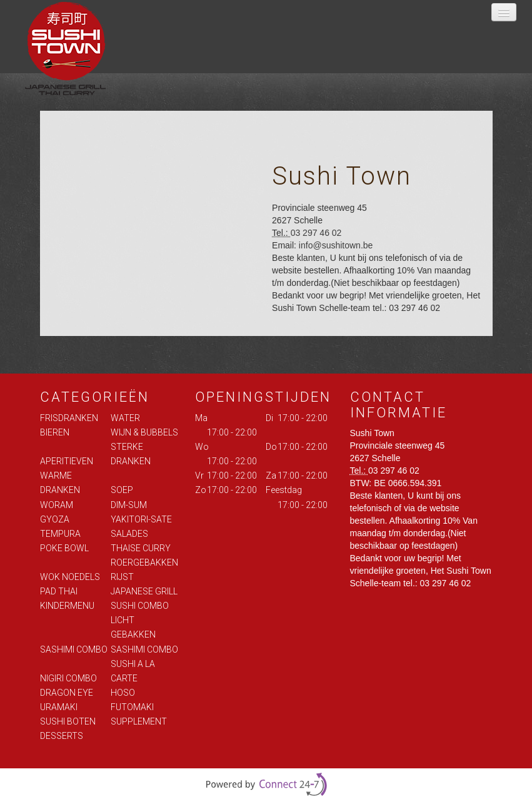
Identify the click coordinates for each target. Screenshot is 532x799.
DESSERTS (62, 736)
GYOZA (55, 519)
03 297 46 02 (316, 233)
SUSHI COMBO (140, 606)
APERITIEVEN (67, 461)
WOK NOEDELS (70, 577)
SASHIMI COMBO (74, 649)
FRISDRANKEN (69, 418)
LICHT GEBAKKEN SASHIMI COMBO (144, 634)
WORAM (57, 505)
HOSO (123, 693)
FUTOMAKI (132, 707)
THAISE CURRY (141, 548)
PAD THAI (59, 591)
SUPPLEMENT (139, 721)
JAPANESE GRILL (144, 591)
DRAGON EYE (67, 693)
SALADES (129, 534)
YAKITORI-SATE (141, 519)
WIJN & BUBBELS (144, 432)
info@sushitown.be (336, 245)
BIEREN (55, 432)
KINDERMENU (67, 606)
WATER (125, 418)
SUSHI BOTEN (68, 721)
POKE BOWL (64, 548)
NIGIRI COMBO (68, 678)
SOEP (122, 490)
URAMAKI (59, 707)
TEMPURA (60, 534)
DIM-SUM (129, 505)
